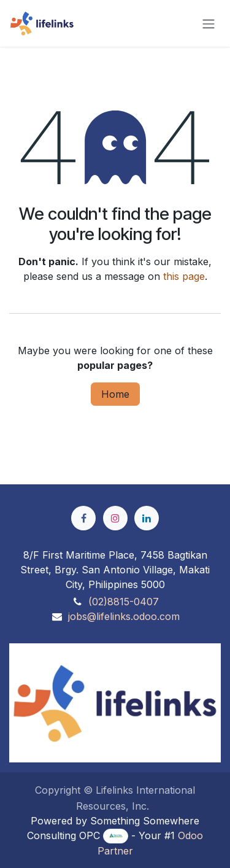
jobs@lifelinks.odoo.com (124, 616)
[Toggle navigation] (209, 23)
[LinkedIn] (147, 518)
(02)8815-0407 (124, 602)
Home (115, 394)
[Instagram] (115, 518)
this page (184, 276)
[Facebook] (83, 518)
